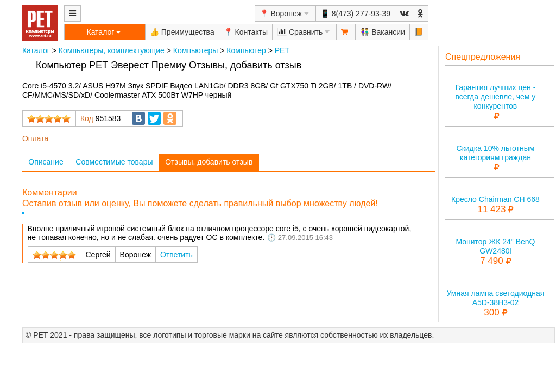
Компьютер (246, 50)
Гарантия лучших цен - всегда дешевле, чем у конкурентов (495, 97)
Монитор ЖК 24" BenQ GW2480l (495, 246)
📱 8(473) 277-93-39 (355, 14)
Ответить (176, 255)
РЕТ (282, 50)
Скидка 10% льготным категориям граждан (496, 153)
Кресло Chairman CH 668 (495, 199)
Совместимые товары (114, 162)
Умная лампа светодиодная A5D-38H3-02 (496, 298)
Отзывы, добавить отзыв (209, 162)
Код (87, 118)
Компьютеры (196, 50)
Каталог (36, 50)
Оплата (35, 138)
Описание (46, 162)
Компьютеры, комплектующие (112, 50)
